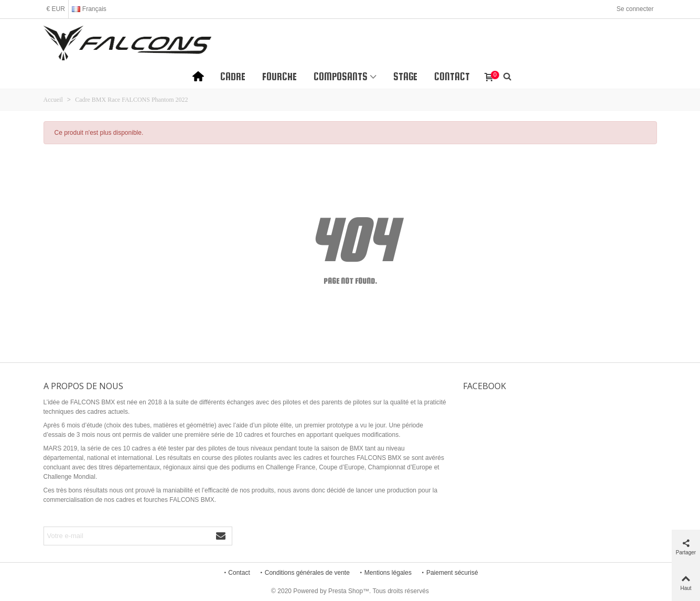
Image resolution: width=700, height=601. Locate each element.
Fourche (279, 77)
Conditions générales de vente (304, 573)
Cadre (233, 77)
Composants (341, 77)
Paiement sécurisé (449, 573)
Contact (452, 77)
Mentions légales (385, 573)
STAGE (405, 77)
